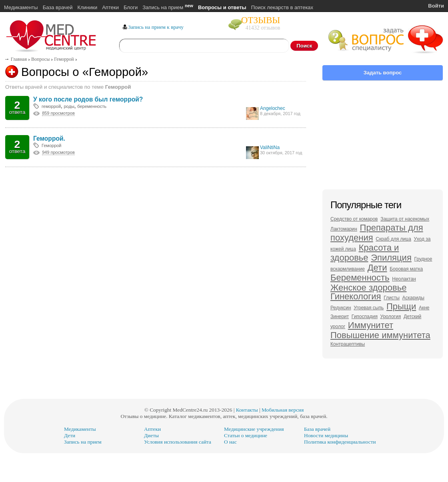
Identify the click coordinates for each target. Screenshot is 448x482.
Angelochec (273, 108)
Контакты (247, 410)
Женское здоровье (368, 288)
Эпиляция (391, 258)
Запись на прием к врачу (156, 27)
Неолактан (404, 279)
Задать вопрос (383, 73)
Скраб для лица (393, 239)
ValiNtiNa (270, 147)
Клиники (87, 7)
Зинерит (340, 317)
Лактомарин (344, 229)
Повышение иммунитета (380, 335)
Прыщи (401, 306)
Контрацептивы (348, 344)
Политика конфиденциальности (340, 442)
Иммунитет (371, 325)
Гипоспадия (365, 317)
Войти (436, 6)
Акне (424, 308)
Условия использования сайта (178, 442)
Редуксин (341, 308)
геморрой (51, 106)
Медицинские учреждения (254, 429)
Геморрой (52, 145)
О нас (230, 442)
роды (69, 106)
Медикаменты (21, 7)
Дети (377, 268)
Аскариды (413, 298)
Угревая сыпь (369, 308)
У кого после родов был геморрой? (88, 99)
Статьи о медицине (246, 435)
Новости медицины (326, 435)
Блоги (131, 7)
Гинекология (356, 296)
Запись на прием (168, 7)
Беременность (360, 278)
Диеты (151, 435)
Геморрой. (49, 138)
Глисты (392, 298)
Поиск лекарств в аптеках (282, 7)
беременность (92, 106)
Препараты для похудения (377, 233)
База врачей (58, 7)
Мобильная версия (283, 410)
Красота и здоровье (365, 253)
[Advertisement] (156, 242)
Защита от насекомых (405, 219)
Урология (391, 317)
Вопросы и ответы (222, 7)
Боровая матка (406, 269)
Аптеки (110, 7)
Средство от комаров (354, 219)
